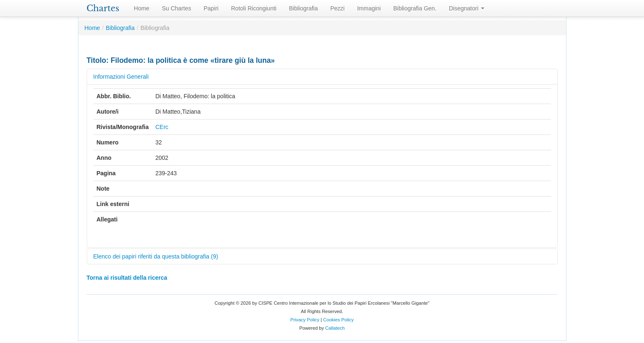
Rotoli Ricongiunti (254, 8)
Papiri (211, 8)
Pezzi (337, 8)
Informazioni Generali (121, 77)
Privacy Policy (305, 320)
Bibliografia (303, 8)
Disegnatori (467, 8)
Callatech (335, 328)
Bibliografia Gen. (415, 8)
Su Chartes (176, 8)
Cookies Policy (338, 320)
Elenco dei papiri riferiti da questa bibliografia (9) (156, 256)
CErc (162, 127)
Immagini (369, 8)
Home (142, 8)
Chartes (103, 8)
